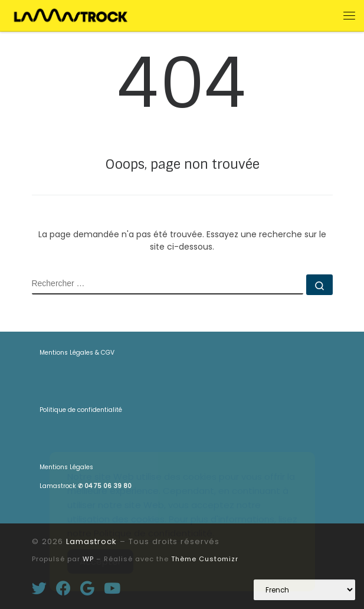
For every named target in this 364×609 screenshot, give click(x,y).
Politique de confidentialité (81, 410)
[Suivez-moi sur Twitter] (39, 588)
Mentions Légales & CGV (77, 353)
